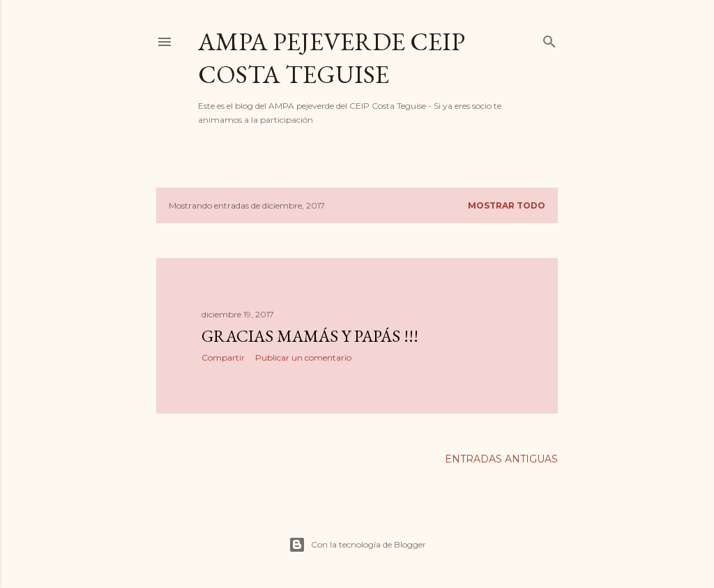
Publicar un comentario (303, 357)
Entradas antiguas (501, 459)
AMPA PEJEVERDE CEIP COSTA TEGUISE (332, 58)
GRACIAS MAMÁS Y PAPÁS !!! (310, 336)
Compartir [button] (223, 357)
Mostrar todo (507, 205)
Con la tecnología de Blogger (357, 545)
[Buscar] (549, 39)
